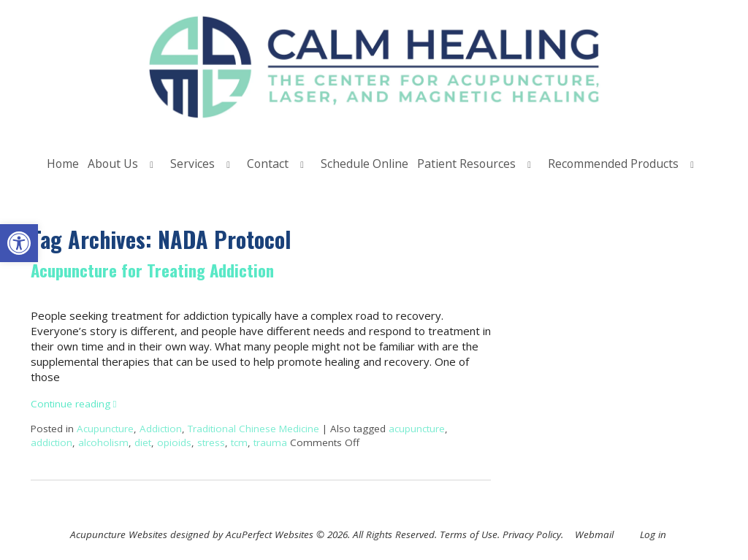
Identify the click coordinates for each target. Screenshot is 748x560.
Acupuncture (105, 429)
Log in (653, 534)
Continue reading (74, 404)
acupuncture (417, 429)
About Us (113, 164)
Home (63, 164)
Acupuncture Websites (119, 534)
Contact (268, 164)
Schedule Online (365, 164)
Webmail (594, 534)
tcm (239, 442)
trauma (270, 442)
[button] (19, 243)
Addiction (161, 429)
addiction (51, 442)
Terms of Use (469, 534)
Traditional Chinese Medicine (253, 429)
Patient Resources (466, 164)
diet (143, 442)
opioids (174, 442)
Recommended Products (613, 164)
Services (192, 164)
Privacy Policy (532, 534)
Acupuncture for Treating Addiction (152, 270)
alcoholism (103, 442)
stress (211, 442)
